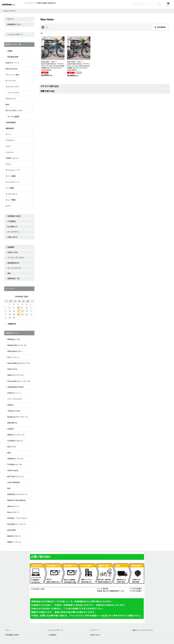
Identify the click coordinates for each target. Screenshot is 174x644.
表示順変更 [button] (160, 28)
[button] (105, 87)
